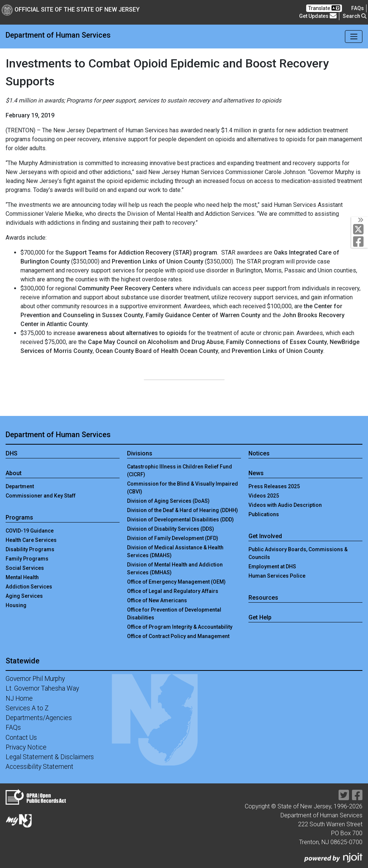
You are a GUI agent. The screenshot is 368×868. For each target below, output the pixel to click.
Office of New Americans (157, 600)
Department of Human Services (58, 35)
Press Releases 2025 (274, 486)
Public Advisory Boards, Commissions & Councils (298, 553)
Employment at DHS (272, 566)
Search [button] (355, 16)
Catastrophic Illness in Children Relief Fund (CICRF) (180, 471)
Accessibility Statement (39, 767)
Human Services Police (277, 576)
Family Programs (27, 559)
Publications (264, 514)
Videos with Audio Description (285, 505)
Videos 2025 (264, 496)
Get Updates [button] (318, 16)
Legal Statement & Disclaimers (50, 757)
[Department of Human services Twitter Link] (360, 229)
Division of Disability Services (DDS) (171, 529)
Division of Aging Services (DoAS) (168, 501)
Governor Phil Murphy (35, 679)
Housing (16, 605)
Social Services (25, 568)
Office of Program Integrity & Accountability (180, 627)
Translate (324, 8)
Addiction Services (29, 587)
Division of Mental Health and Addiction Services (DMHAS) (175, 569)
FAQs (13, 727)
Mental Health (22, 577)
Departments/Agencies (39, 718)
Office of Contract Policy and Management (178, 636)
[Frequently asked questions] (358, 8)
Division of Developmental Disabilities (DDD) (180, 520)
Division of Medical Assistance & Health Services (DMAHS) (175, 551)
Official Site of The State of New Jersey (71, 10)
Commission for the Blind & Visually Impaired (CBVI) (183, 488)
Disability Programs (30, 549)
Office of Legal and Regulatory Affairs (173, 591)
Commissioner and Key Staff (41, 496)
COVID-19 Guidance (30, 531)
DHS (12, 453)
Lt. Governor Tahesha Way (42, 688)
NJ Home (19, 698)
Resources (263, 598)
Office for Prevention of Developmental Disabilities (174, 614)
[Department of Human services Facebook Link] (360, 242)
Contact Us (21, 738)
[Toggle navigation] (354, 37)
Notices (259, 453)
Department (20, 486)
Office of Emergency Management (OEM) (176, 582)
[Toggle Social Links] (360, 220)
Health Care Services (31, 540)
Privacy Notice (26, 747)
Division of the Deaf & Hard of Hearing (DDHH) (183, 510)
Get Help (260, 617)
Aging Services (24, 596)
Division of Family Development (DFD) (173, 538)
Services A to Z (27, 708)
